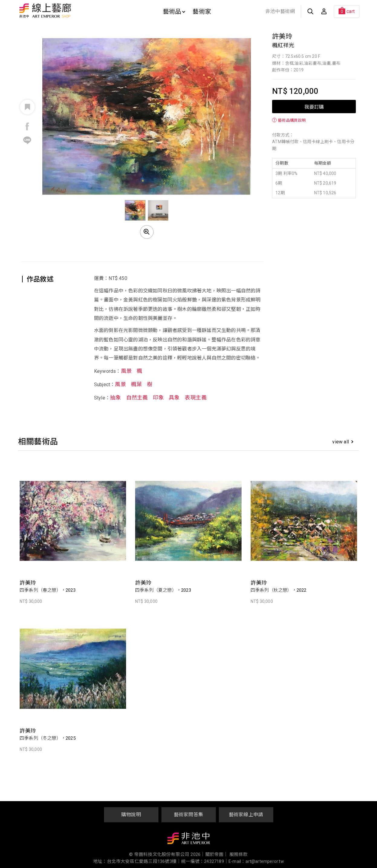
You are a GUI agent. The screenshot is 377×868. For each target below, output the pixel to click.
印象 (158, 398)
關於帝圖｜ (217, 855)
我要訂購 (314, 107)
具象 (174, 398)
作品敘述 (40, 279)
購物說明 (131, 815)
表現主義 (196, 398)
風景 (126, 371)
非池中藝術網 (280, 11)
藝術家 (202, 12)
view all (343, 442)
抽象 (115, 398)
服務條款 (239, 855)
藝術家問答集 (188, 815)
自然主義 (137, 398)
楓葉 (136, 384)
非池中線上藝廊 (66, 11)
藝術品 (174, 12)
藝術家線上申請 (246, 815)
